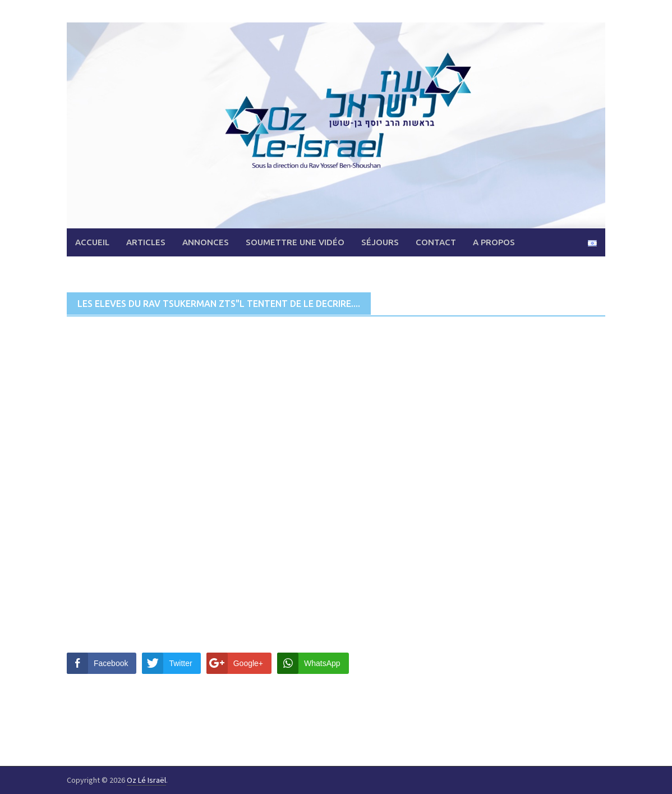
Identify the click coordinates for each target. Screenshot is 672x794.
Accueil (92, 242)
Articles (146, 242)
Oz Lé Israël (146, 780)
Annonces (206, 242)
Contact (436, 242)
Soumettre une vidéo (295, 242)
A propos (494, 242)
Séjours (380, 242)
